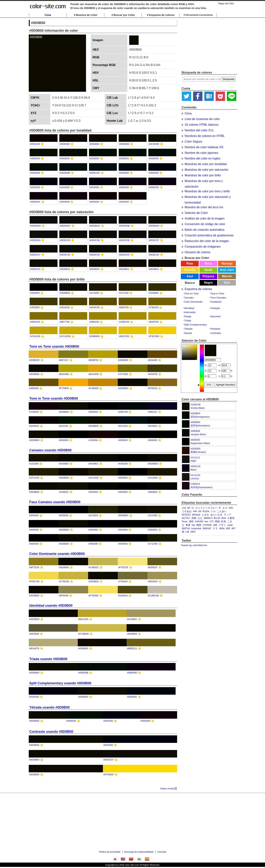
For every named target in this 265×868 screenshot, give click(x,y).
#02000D (34, 697)
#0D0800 (94, 144)
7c (193, 508)
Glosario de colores (198, 252)
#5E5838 (34, 634)
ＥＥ (215, 528)
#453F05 (153, 374)
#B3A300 (64, 374)
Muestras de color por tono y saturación (204, 182)
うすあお (187, 511)
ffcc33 (217, 518)
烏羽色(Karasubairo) (202, 487)
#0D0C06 (65, 255)
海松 (191, 521)
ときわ (205, 515)
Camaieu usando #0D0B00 (50, 450)
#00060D (132, 697)
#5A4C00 (94, 307)
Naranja (227, 263)
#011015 (123, 426)
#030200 (123, 464)
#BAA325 (83, 619)
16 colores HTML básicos (202, 125)
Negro (208, 283)
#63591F (153, 567)
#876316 (153, 388)
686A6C (207, 528)
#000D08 (35, 173)
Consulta (162, 852)
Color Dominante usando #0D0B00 (57, 554)
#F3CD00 (154, 336)
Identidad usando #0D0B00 (51, 606)
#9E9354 (153, 581)
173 (211, 521)
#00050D (154, 173)
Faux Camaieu (218, 298)
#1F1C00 (34, 478)
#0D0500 (65, 144)
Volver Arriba (167, 789)
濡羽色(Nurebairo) (200, 426)
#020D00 (94, 158)
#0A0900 (64, 464)
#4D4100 (65, 307)
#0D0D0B (124, 226)
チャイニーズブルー (206, 508)
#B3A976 (34, 648)
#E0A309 (94, 374)
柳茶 (199, 525)
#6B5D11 (132, 648)
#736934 (123, 581)
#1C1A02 (94, 478)
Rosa (208, 263)
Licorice (195, 478)
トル (213, 511)
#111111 (195, 457)
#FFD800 (108, 774)
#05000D (94, 187)
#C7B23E (64, 581)
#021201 (64, 426)
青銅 (217, 521)
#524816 (123, 596)
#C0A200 (35, 336)
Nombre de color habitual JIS (204, 147)
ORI (231, 508)
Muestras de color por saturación (206, 170)
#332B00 (154, 293)
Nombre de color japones (201, 153)
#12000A (34, 412)
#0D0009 (65, 202)
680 (228, 528)
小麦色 (231, 518)
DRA (193, 532)
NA (193, 525)
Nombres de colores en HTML (205, 136)
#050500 (93, 492)
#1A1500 (153, 478)
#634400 (153, 360)
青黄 (188, 525)
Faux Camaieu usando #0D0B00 (55, 502)
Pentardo (215, 329)
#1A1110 (195, 475)
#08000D (124, 187)
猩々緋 (185, 532)
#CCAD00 (65, 336)
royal (230, 525)
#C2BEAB (153, 596)
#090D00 (35, 158)
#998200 (94, 322)
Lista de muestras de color (202, 119)
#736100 (154, 307)
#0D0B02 (94, 269)
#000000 (195, 440)
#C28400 (93, 388)
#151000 (34, 464)
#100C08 (195, 405)
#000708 (123, 412)
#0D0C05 (95, 255)
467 (233, 528)
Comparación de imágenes (203, 247)
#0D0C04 (154, 255)
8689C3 (208, 518)
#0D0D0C (65, 226)
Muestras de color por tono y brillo (207, 191)
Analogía (215, 308)
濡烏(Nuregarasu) (200, 417)
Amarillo (190, 270)
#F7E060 (93, 596)
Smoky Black (197, 408)
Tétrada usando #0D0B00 (49, 707)
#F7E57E (123, 567)
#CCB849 (83, 634)
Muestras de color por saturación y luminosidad (208, 198)
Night (193, 461)
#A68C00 (124, 322)
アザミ (222, 525)
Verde (208, 270)
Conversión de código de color (205, 224)
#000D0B (65, 173)
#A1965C (132, 619)
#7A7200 (123, 374)
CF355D (207, 525)
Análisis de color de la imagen (205, 218)
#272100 (124, 293)
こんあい (222, 511)
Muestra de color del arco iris (204, 207)
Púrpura (208, 276)
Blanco (190, 283)
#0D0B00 (124, 144)
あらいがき (216, 515)
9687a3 (186, 528)
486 (215, 525)
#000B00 (195, 413)
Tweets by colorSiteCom (194, 545)
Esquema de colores (198, 289)
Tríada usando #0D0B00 (48, 659)
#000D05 (154, 158)
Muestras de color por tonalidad (206, 164)
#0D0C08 (95, 240)
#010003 (153, 426)
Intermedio (190, 312)
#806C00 (35, 322)
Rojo (190, 263)
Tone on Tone (191, 293)
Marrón (227, 276)
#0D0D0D (35, 226)
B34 (224, 518)
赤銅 (194, 518)
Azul (190, 276)
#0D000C (35, 202)
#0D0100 (35, 144)
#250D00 (195, 449)
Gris (227, 283)
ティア (228, 515)
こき (230, 521)
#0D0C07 (154, 240)
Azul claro (227, 270)
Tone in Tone (217, 293)
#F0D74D (34, 581)
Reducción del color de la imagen (207, 241)
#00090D (124, 173)
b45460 (199, 521)
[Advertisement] (209, 44)
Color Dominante (193, 302)
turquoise (196, 528)
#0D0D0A (154, 226)
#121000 (153, 515)
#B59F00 (93, 360)
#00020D (35, 187)
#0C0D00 (154, 144)
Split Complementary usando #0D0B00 (60, 683)
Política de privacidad (109, 852)
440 (195, 511)
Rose (185, 521)
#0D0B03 (65, 269)
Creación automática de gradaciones (209, 235)
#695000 (34, 388)
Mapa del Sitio (226, 3)
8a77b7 (186, 518)
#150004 (93, 440)
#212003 (93, 515)
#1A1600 (94, 293)
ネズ (225, 508)
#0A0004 (34, 426)
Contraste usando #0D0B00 (51, 732)
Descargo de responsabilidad (139, 852)
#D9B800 (94, 336)
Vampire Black (198, 434)
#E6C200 (124, 336)
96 (189, 508)
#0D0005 (94, 202)
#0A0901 (93, 464)
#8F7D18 (34, 567)
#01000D (65, 187)
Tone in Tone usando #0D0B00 (54, 398)
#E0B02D (34, 360)
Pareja (188, 316)
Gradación (216, 302)
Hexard (188, 333)
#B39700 (154, 322)
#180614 (195, 484)
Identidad (189, 308)
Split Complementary (195, 325)
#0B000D (154, 187)
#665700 (124, 307)
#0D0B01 (124, 269)
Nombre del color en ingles (202, 158)
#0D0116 (195, 466)
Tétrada (188, 329)
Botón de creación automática (205, 230)
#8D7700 (65, 322)
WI (200, 511)
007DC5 (186, 515)
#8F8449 (64, 596)
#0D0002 (124, 202)
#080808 (195, 431)
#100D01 (64, 492)
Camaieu (189, 298)
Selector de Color (196, 213)
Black (193, 470)
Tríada (188, 321)
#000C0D (95, 173)
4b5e (222, 528)
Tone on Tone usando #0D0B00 (54, 346)
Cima (48, 15)
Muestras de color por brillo (203, 175)
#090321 (153, 412)
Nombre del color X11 (199, 130)
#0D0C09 (65, 240)
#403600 (35, 307)
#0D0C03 (35, 269)
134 (184, 508)
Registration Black (200, 443)
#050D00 (65, 158)
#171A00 (153, 544)
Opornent (215, 316)
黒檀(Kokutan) (198, 452)
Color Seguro (193, 142)
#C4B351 (94, 567)
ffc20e (206, 511)
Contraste (216, 333)
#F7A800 (64, 388)
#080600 (153, 492)
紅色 (223, 521)
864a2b (196, 515)
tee (206, 521)
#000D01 (124, 158)
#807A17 (64, 360)
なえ (200, 518)
